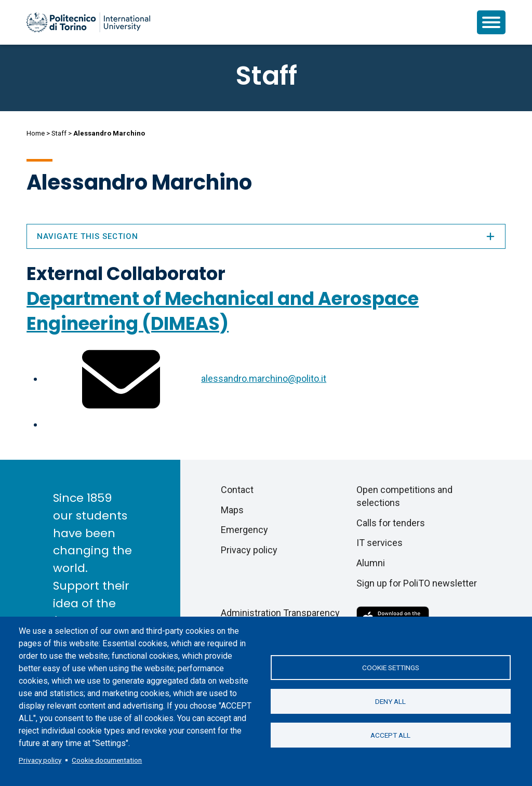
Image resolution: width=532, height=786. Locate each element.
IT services (380, 543)
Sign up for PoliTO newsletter (417, 583)
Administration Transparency (280, 613)
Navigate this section (266, 236)
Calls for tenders (391, 523)
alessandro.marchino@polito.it (264, 378)
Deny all (390, 701)
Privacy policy (40, 760)
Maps (232, 510)
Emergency (244, 530)
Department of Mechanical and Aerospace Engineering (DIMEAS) (223, 311)
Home (36, 133)
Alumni (371, 563)
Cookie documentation (107, 760)
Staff (59, 133)
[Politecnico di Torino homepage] (88, 22)
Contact (237, 490)
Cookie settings (391, 668)
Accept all (390, 735)
